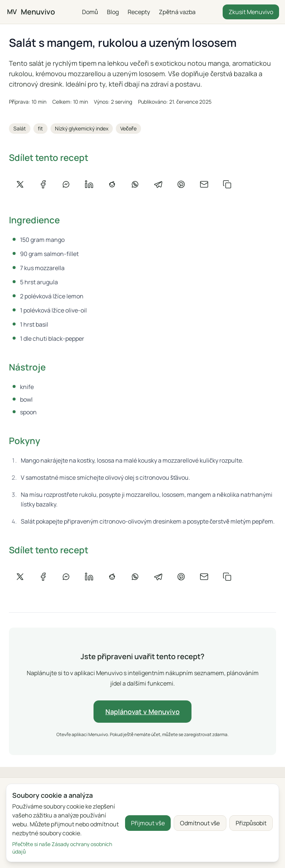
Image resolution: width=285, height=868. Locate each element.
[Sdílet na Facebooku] (43, 184)
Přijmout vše (148, 823)
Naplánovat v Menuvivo (142, 712)
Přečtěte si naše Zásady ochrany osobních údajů (62, 848)
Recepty (139, 12)
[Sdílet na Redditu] (112, 184)
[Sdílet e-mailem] (204, 184)
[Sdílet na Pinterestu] (181, 184)
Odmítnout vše (200, 823)
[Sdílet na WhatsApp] (135, 184)
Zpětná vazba (177, 12)
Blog (113, 12)
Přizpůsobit (251, 823)
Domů (90, 12)
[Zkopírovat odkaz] (227, 184)
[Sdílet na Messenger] (66, 184)
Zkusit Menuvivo (251, 12)
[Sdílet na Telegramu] (158, 184)
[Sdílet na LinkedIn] (89, 184)
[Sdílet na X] (20, 184)
